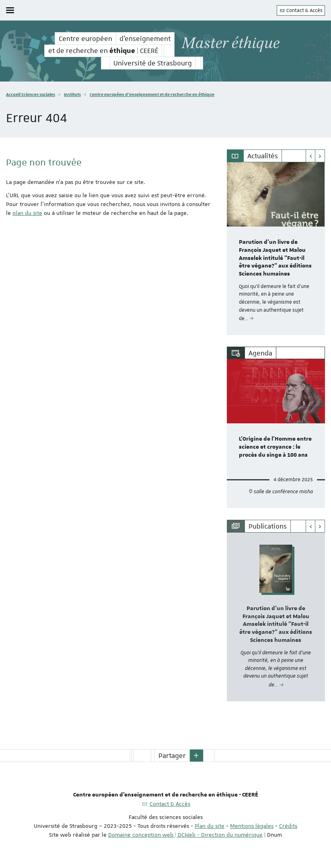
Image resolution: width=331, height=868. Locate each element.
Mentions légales (252, 826)
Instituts (72, 94)
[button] (197, 756)
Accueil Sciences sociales (31, 94)
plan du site (27, 213)
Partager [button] (172, 756)
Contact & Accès (301, 10)
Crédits (288, 826)
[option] (276, 249)
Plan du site (210, 826)
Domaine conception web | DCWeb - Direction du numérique (185, 835)
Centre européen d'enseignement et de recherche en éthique (152, 94)
